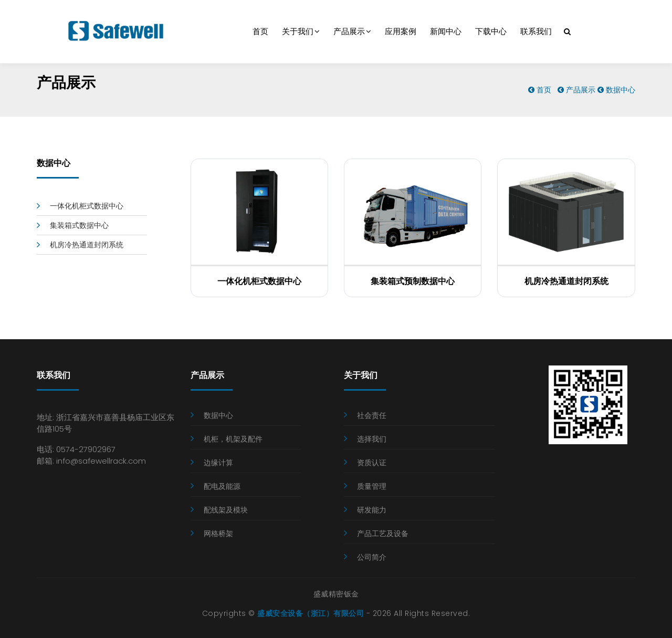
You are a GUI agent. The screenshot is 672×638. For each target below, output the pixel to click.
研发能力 (372, 510)
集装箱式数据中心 (79, 225)
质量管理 (372, 486)
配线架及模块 (226, 510)
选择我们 (372, 439)
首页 (260, 32)
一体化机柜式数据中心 (87, 206)
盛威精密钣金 (336, 594)
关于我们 (301, 32)
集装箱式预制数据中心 (413, 281)
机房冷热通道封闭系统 (87, 245)
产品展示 (352, 32)
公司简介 (372, 557)
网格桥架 (218, 534)
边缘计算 (218, 463)
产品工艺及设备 (383, 534)
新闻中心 (446, 32)
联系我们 (536, 32)
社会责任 (372, 415)
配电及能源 (222, 486)
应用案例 (401, 32)
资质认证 (372, 463)
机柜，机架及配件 (233, 439)
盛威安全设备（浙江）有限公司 (311, 613)
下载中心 (491, 32)
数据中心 (621, 90)
